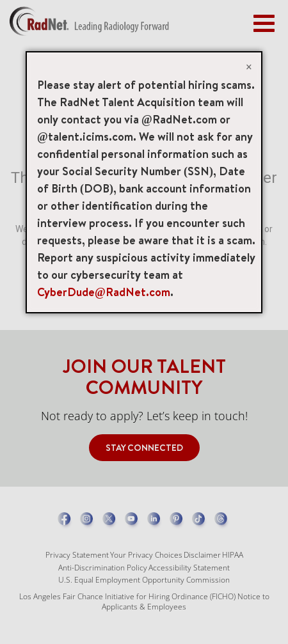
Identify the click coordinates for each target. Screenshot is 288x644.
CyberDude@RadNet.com (104, 292)
